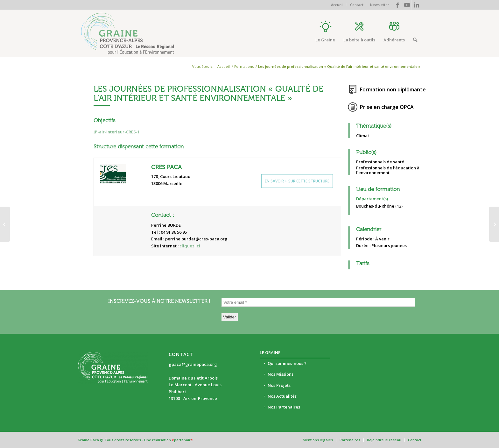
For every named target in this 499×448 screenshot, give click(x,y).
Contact (357, 5)
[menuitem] (337, 5)
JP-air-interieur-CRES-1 (117, 132)
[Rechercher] (415, 40)
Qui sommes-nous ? (287, 363)
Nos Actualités (282, 396)
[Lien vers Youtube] (407, 5)
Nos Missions (281, 374)
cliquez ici (190, 246)
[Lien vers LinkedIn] (417, 5)
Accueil (337, 5)
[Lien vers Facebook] (397, 5)
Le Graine (270, 352)
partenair (182, 440)
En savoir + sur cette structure (297, 181)
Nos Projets (279, 385)
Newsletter (380, 5)
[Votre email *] (318, 302)
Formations (244, 66)
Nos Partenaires (284, 407)
